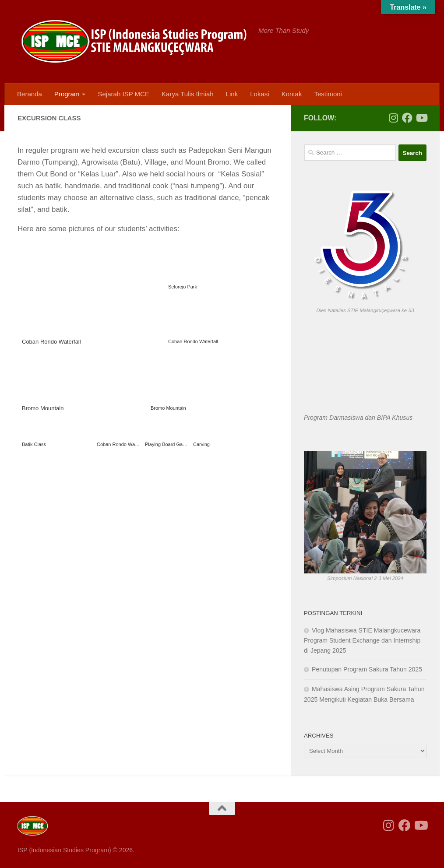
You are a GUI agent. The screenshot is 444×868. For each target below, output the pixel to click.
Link (232, 94)
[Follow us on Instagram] (393, 118)
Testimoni (328, 94)
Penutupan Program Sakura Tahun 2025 (367, 669)
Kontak (292, 94)
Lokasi (259, 94)
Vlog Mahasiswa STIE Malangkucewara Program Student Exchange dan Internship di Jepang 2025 (362, 640)
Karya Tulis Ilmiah (188, 94)
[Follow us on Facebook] (407, 118)
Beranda (30, 94)
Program (67, 94)
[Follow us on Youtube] (421, 118)
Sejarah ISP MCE (123, 94)
